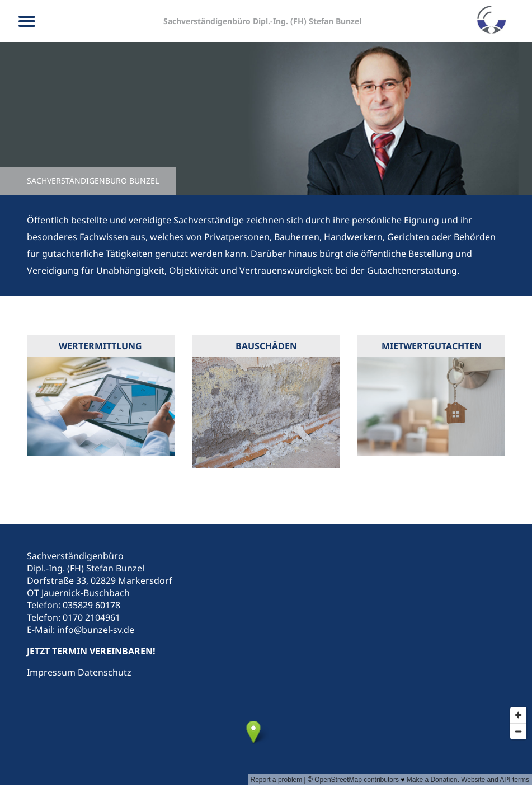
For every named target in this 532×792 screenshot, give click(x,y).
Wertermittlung (100, 346)
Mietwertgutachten (432, 346)
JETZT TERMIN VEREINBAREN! (91, 651)
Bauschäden (266, 346)
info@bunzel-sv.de (96, 630)
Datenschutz (105, 672)
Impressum (51, 672)
